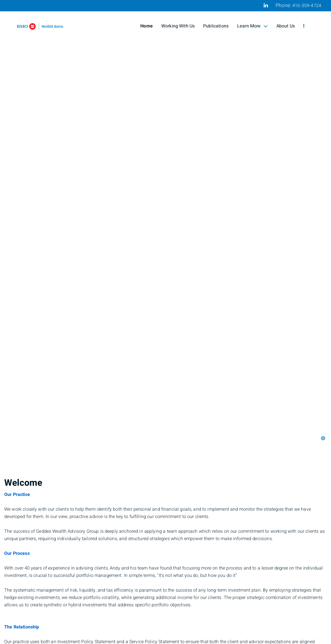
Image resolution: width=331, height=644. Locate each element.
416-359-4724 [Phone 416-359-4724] (307, 6)
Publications (216, 26)
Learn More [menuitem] (252, 26)
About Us (286, 26)
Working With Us (178, 26)
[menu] (304, 26)
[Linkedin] (266, 5)
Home (147, 26)
